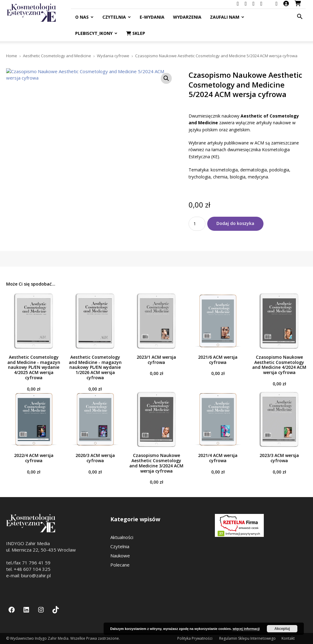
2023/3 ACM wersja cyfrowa (279, 458)
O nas (84, 17)
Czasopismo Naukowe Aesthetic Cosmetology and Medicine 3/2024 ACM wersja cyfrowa (156, 463)
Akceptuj (282, 629)
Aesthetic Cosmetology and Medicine (57, 56)
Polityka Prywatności (195, 638)
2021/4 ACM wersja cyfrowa (218, 458)
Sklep (136, 33)
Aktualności (122, 537)
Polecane (120, 565)
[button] (300, 17)
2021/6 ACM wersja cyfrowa (218, 360)
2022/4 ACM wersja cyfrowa (34, 458)
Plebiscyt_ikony (96, 33)
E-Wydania (152, 17)
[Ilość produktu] (197, 224)
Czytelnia (117, 17)
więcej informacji (246, 629)
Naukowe (120, 556)
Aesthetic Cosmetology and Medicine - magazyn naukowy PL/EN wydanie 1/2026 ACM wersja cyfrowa (95, 367)
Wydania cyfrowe (113, 56)
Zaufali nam (227, 17)
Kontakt (288, 638)
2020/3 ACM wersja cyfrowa (95, 458)
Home (12, 56)
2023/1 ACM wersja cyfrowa (156, 360)
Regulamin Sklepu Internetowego (247, 638)
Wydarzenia (187, 17)
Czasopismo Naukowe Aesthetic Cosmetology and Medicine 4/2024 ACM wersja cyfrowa (279, 365)
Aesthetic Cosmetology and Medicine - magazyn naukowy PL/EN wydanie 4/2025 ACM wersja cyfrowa (34, 367)
